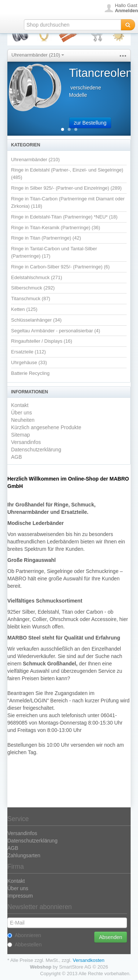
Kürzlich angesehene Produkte (46, 427)
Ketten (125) (24, 309)
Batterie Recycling (30, 373)
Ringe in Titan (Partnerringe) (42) (46, 238)
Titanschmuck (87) (31, 299)
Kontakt (20, 405)
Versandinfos (26, 442)
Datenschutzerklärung (36, 450)
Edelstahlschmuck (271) (37, 277)
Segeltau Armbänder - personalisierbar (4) (56, 331)
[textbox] (72, 25)
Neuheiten (23, 420)
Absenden (111, 937)
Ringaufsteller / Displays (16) (42, 341)
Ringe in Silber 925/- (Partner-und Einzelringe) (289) (66, 188)
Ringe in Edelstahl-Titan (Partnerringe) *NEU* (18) (64, 217)
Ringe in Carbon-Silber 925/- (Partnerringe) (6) (60, 267)
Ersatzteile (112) (29, 352)
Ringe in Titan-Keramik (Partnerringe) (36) (56, 228)
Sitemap (20, 435)
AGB (17, 457)
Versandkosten (89, 960)
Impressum (20, 896)
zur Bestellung (90, 123)
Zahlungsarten (24, 855)
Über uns (22, 413)
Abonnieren (24, 935)
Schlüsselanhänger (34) (36, 320)
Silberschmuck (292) (33, 288)
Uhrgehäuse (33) (29, 362)
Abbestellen (24, 945)
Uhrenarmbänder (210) (38, 55)
